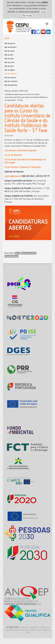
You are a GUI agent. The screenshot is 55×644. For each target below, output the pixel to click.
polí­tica (45, 2)
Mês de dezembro (11, 85)
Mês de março (9, 51)
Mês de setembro (11, 74)
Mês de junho (9, 62)
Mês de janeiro (10, 43)
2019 (21, 91)
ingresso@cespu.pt (12, 176)
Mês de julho (9, 66)
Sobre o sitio (36, 630)
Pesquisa (24, 627)
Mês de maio (9, 58)
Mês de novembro (11, 81)
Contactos (34, 627)
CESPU (18, 27)
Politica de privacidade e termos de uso (27, 628)
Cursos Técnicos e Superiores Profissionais (23, 167)
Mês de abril (9, 55)
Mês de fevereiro (10, 47)
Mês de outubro (10, 77)
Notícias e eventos (11, 91)
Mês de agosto (10, 70)
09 (26, 91)
